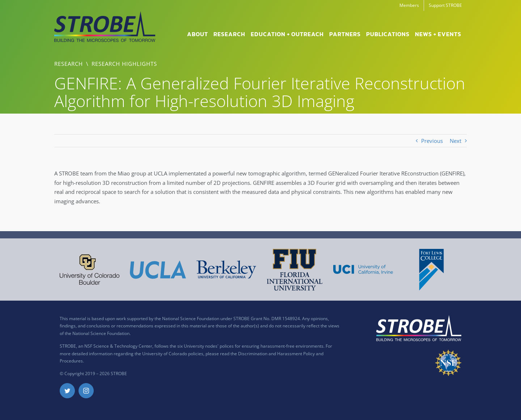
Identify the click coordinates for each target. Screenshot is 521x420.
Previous (432, 141)
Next (456, 141)
